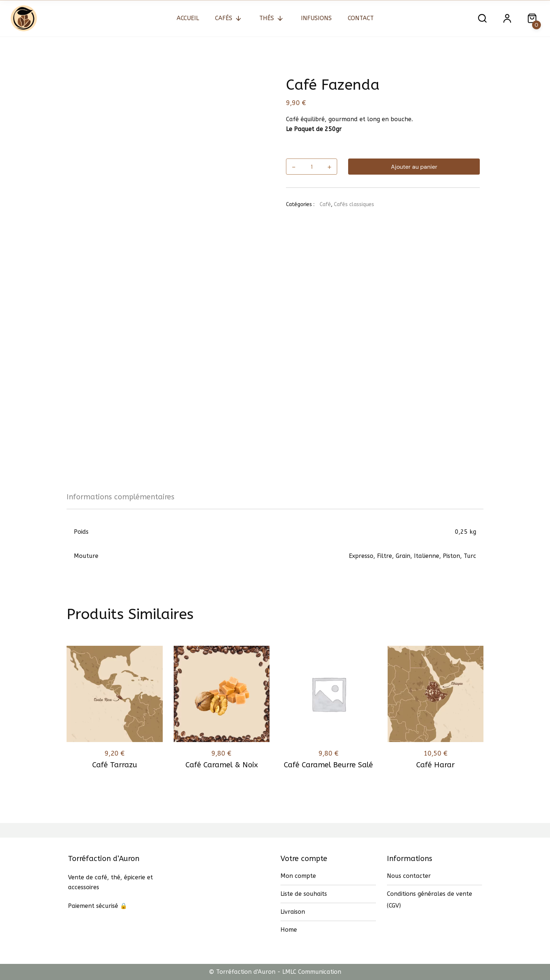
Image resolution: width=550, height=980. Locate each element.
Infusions (316, 18)
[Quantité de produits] (311, 167)
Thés (267, 18)
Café (325, 204)
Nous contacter (409, 876)
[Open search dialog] (482, 18)
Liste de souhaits (304, 894)
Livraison (293, 912)
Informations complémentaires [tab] (120, 497)
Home (289, 930)
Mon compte (298, 876)
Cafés (224, 18)
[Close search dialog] (532, 18)
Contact (361, 18)
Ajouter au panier (414, 167)
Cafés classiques (354, 204)
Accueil (188, 18)
